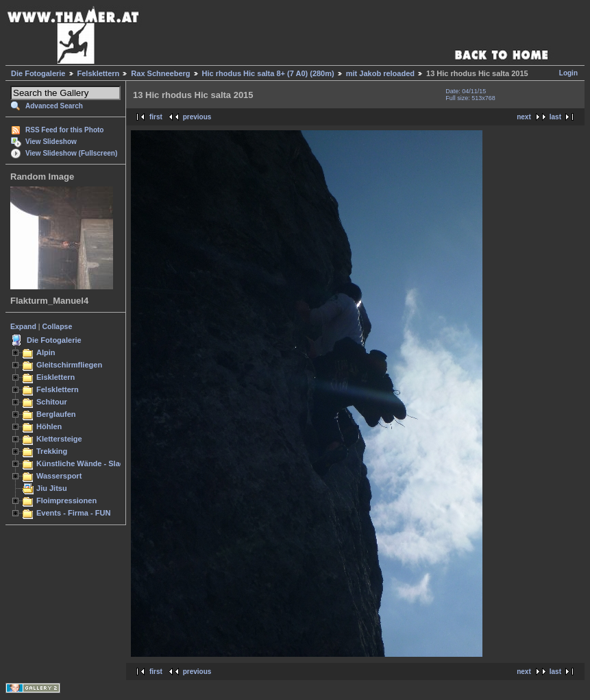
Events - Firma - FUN (73, 513)
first (156, 117)
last (555, 117)
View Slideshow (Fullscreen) (71, 153)
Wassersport (59, 476)
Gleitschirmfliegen (69, 365)
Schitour (52, 402)
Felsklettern (99, 73)
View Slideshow (51, 142)
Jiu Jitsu (52, 488)
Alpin (46, 352)
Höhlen (49, 426)
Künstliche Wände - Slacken (87, 463)
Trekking (52, 451)
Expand (23, 326)
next (524, 117)
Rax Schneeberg (160, 73)
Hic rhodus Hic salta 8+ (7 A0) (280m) (268, 73)
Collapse (58, 326)
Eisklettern (56, 377)
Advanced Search (54, 106)
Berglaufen (56, 414)
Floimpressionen (66, 500)
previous (197, 117)
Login (568, 73)
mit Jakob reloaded (380, 73)
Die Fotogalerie (38, 73)
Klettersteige (59, 439)
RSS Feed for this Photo (64, 130)
